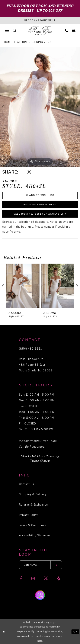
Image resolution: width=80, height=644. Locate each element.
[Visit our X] (46, 578)
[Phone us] (66, 30)
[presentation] (23, 286)
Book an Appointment (40, 205)
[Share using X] (29, 172)
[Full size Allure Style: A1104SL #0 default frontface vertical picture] (40, 107)
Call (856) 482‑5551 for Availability (40, 214)
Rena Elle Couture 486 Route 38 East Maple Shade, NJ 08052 (36, 365)
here (40, 641)
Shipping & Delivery (33, 494)
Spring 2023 (42, 42)
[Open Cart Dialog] (74, 30)
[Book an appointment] (40, 21)
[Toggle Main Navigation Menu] (7, 30)
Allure (22, 42)
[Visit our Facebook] (21, 579)
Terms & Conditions (33, 525)
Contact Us (26, 484)
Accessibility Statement (35, 535)
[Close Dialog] (4, 632)
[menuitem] (7, 30)
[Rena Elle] (40, 31)
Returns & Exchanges (33, 505)
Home (8, 42)
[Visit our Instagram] (33, 579)
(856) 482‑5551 (30, 349)
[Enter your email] (40, 565)
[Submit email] (56, 565)
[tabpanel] (40, 107)
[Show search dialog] (15, 30)
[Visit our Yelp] (59, 579)
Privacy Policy (28, 515)
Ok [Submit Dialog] (76, 631)
